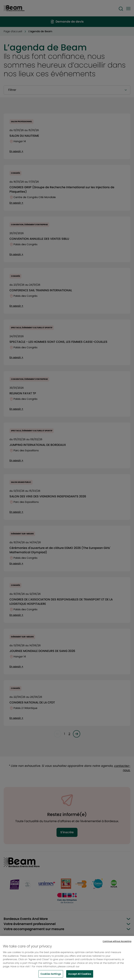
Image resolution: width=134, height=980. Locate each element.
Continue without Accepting (117, 943)
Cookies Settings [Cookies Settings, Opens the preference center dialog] (51, 975)
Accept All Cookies (80, 975)
